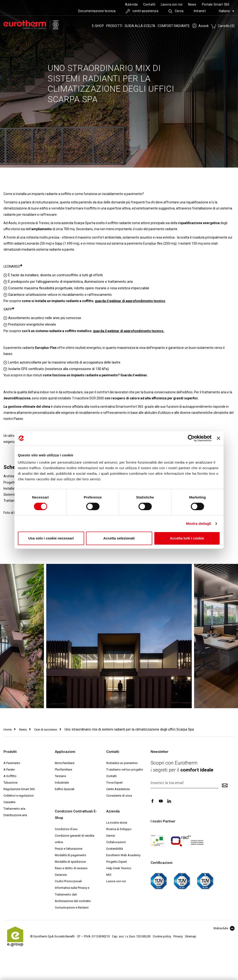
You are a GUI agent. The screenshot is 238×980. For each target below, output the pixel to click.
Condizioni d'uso (66, 829)
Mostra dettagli (198, 524)
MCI (109, 875)
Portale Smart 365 (216, 4)
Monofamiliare (65, 763)
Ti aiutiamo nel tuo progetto (125, 770)
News (192, 4)
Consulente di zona (119, 796)
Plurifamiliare (63, 770)
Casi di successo (46, 729)
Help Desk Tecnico (119, 868)
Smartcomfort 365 (129, 407)
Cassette (9, 802)
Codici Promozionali (68, 881)
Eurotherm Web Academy (123, 855)
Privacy (178, 936)
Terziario (61, 776)
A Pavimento (12, 763)
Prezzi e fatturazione (69, 849)
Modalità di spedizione (70, 862)
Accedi (200, 26)
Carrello (223, 26)
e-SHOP (98, 26)
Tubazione (10, 783)
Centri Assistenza (118, 789)
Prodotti (114, 26)
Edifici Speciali (65, 789)
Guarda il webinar (134, 375)
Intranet (200, 11)
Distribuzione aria (15, 815)
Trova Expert (114, 783)
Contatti (149, 4)
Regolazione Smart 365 (19, 789)
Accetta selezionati (119, 538)
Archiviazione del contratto (73, 901)
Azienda (131, 4)
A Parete (9, 770)
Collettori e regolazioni (19, 796)
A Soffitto (10, 776)
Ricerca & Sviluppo (119, 829)
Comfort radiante (174, 26)
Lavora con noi (172, 4)
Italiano (227, 11)
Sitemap (191, 936)
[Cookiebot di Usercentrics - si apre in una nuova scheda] (191, 438)
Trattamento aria (14, 809)
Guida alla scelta (140, 26)
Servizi (111, 836)
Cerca (176, 11)
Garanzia (61, 875)
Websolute (224, 928)
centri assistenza (142, 11)
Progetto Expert (117, 862)
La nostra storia (117, 823)
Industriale (62, 783)
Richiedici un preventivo (122, 763)
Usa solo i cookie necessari (51, 538)
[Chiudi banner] (218, 438)
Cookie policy (162, 936)
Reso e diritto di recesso (71, 868)
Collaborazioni (116, 842)
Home (8, 729)
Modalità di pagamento (71, 855)
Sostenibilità (115, 849)
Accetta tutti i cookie (187, 538)
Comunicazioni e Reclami (72, 908)
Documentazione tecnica (97, 11)
